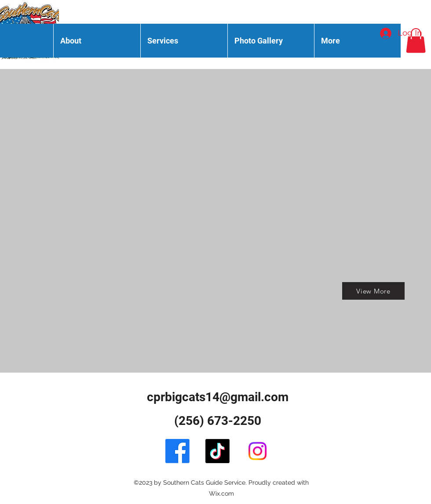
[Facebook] (177, 451)
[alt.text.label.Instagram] (258, 451)
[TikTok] (217, 451)
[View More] (373, 291)
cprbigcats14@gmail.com (218, 397)
